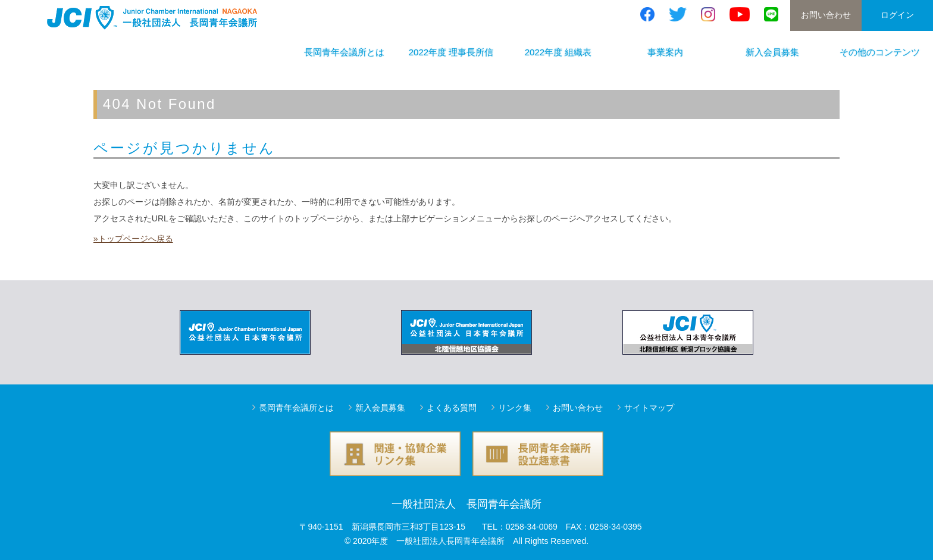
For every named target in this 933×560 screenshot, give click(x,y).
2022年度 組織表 (558, 52)
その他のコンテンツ (880, 52)
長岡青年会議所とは (344, 52)
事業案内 (665, 52)
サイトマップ (649, 408)
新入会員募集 (772, 52)
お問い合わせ (826, 15)
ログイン (897, 15)
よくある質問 (452, 408)
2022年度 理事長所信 (451, 52)
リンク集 (515, 408)
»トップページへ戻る (133, 239)
